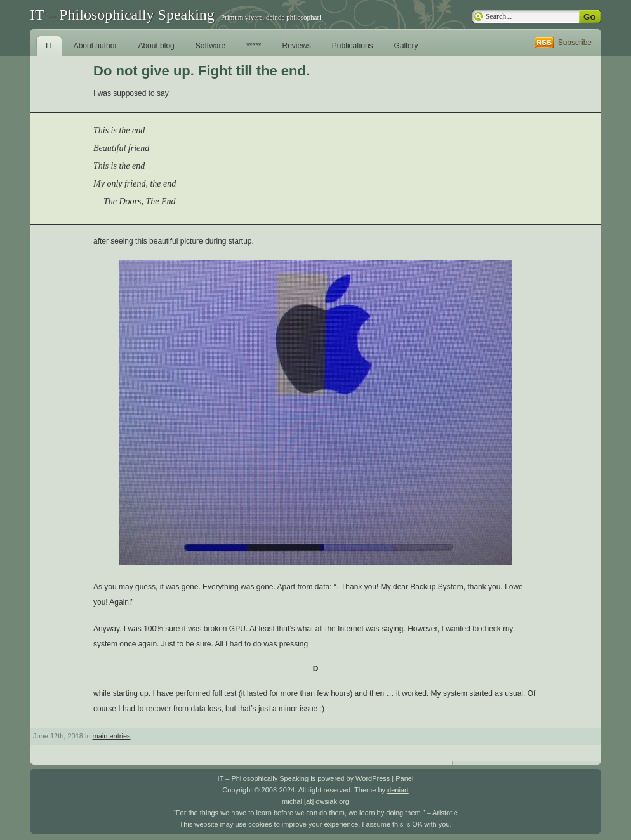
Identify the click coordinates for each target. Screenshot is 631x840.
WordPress (373, 778)
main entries (112, 736)
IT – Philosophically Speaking (122, 15)
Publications (353, 46)
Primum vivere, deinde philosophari (271, 17)
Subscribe (575, 43)
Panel (404, 778)
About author (96, 46)
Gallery (406, 46)
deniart (398, 790)
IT (49, 46)
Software (210, 46)
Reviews (297, 46)
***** (254, 46)
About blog (156, 46)
